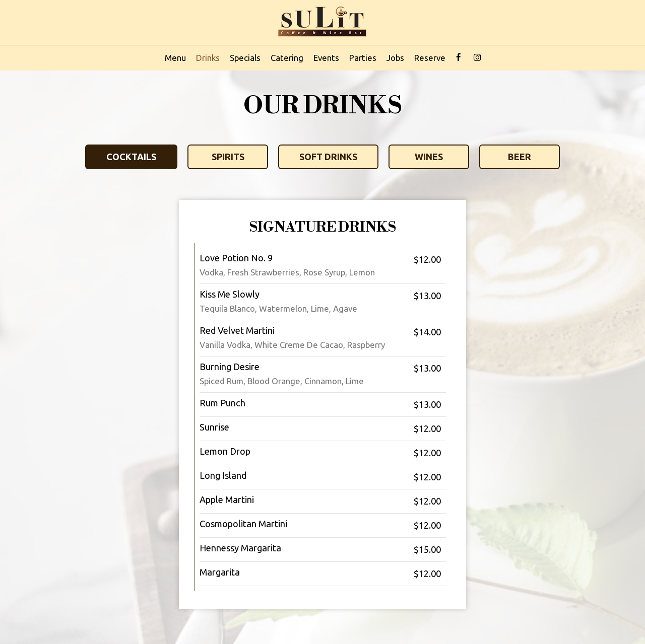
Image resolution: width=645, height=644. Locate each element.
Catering (287, 58)
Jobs (395, 58)
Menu (175, 58)
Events (326, 58)
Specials (245, 58)
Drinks (208, 58)
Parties (363, 58)
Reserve (430, 58)
